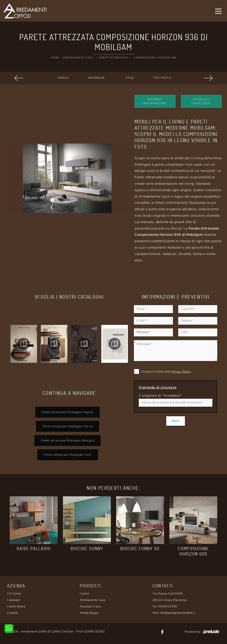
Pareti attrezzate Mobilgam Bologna (68, 440)
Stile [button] (130, 78)
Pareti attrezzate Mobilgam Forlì (68, 455)
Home (55, 58)
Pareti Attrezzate (114, 58)
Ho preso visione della (166, 372)
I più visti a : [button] (163, 78)
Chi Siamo (14, 594)
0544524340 (168, 607)
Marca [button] (63, 78)
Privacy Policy (181, 372)
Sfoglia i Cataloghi (201, 101)
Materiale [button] (96, 78)
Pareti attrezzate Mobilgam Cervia (68, 426)
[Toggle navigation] (218, 11)
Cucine (84, 594)
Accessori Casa (90, 607)
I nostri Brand (16, 607)
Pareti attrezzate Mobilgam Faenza (68, 412)
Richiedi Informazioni (155, 101)
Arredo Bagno (89, 613)
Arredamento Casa (78, 58)
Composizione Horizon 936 (155, 58)
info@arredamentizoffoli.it (177, 613)
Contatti (13, 613)
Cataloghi (14, 600)
